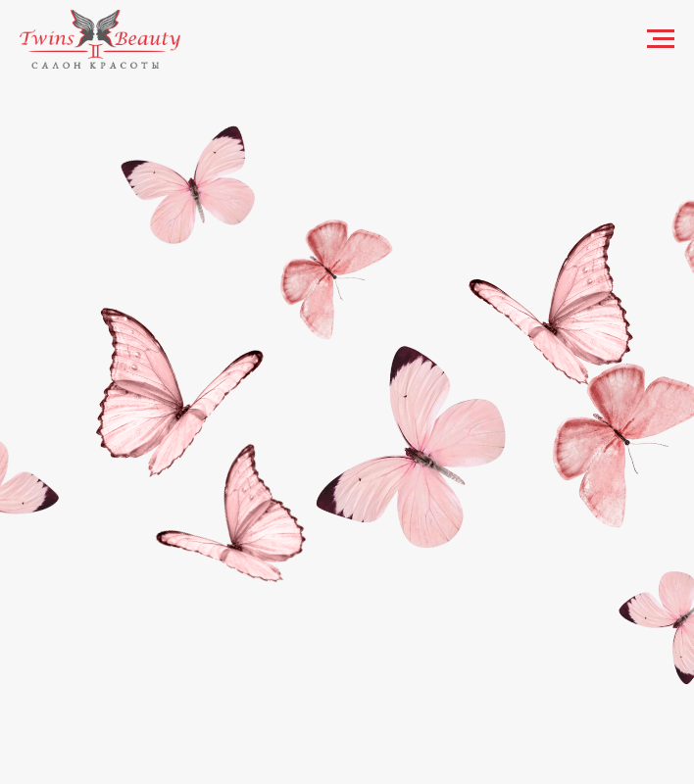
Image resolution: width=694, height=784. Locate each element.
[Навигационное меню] (661, 39)
